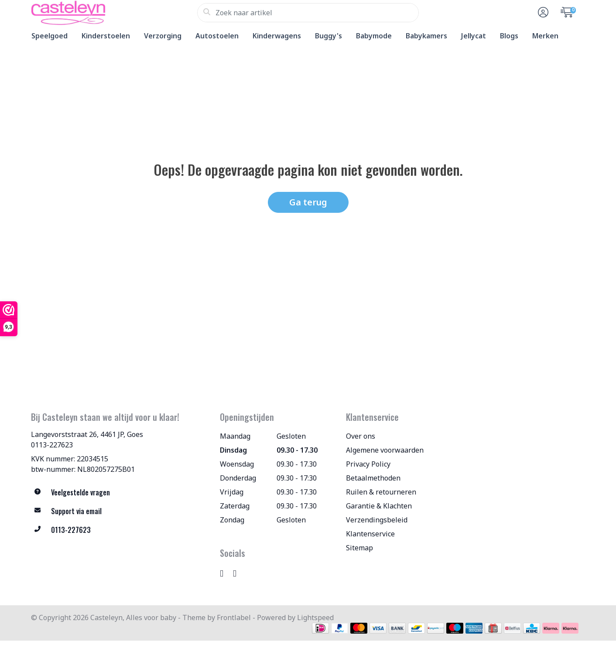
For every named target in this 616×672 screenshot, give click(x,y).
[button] (542, 13)
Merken (545, 36)
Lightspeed (315, 617)
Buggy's (329, 36)
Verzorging (163, 36)
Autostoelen (217, 36)
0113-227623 (52, 445)
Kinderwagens (277, 36)
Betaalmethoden (373, 478)
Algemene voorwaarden (385, 450)
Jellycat (474, 36)
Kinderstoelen (106, 36)
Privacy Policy (368, 464)
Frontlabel (234, 617)
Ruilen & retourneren (381, 492)
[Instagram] (225, 573)
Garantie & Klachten (379, 506)
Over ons (361, 436)
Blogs (509, 36)
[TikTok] (238, 573)
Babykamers (426, 36)
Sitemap (359, 548)
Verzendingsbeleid (377, 520)
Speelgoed (50, 36)
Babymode (374, 36)
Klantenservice (370, 534)
